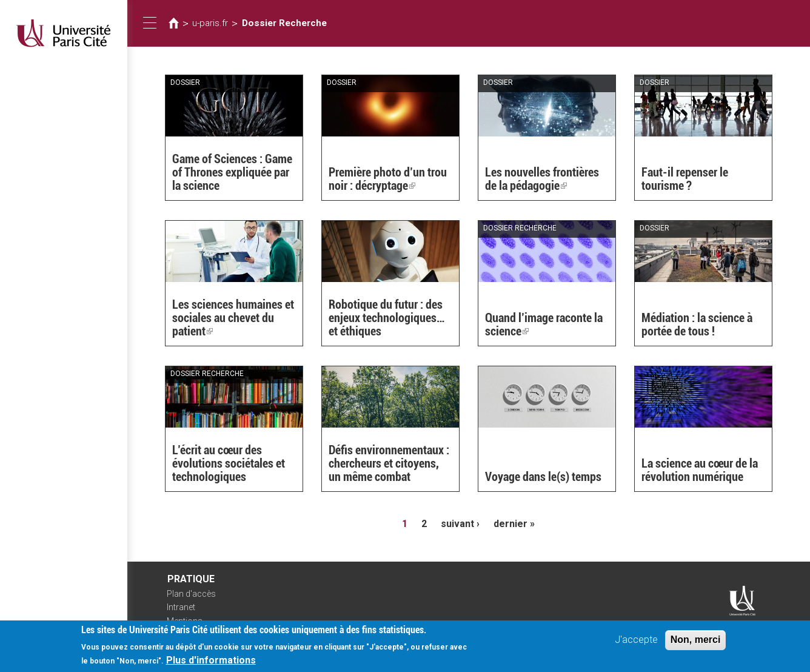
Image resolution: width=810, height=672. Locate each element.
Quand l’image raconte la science (544, 324)
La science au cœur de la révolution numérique (700, 470)
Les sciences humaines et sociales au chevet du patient (233, 318)
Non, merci (696, 644)
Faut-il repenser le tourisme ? (685, 179)
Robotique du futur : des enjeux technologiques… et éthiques (387, 318)
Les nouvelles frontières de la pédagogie (542, 179)
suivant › (460, 524)
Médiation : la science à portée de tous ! (697, 324)
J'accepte (636, 644)
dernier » (514, 524)
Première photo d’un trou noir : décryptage (388, 179)
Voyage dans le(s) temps (543, 477)
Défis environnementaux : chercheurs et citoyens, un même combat (389, 463)
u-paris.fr (210, 23)
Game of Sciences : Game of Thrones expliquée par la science (232, 172)
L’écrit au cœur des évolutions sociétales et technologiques (229, 463)
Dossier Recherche (284, 23)
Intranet (181, 607)
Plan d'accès (191, 594)
